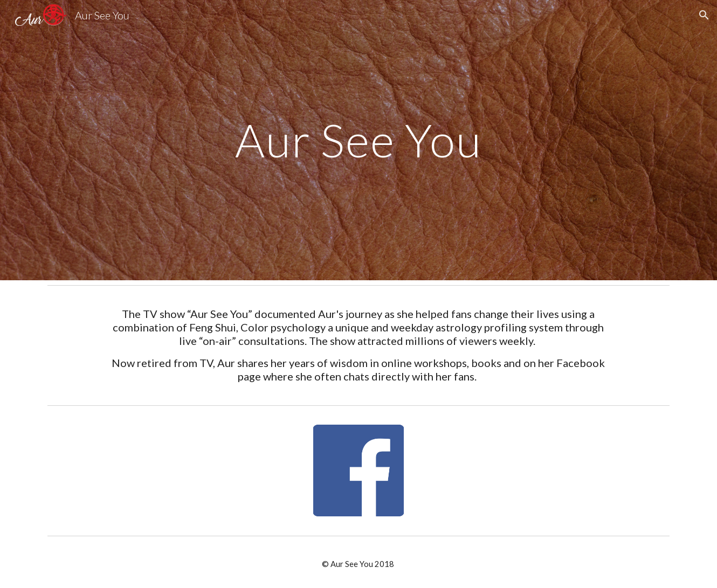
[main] (358, 140)
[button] (704, 15)
